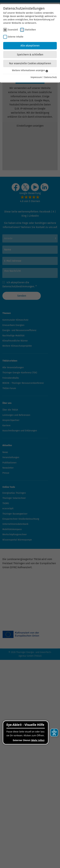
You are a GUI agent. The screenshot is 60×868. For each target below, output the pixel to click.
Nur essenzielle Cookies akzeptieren (30, 63)
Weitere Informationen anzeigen (30, 70)
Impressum (36, 77)
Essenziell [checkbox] (13, 30)
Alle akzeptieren (30, 46)
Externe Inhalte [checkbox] (16, 37)
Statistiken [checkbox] (30, 30)
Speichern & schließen (30, 55)
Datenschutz (50, 77)
